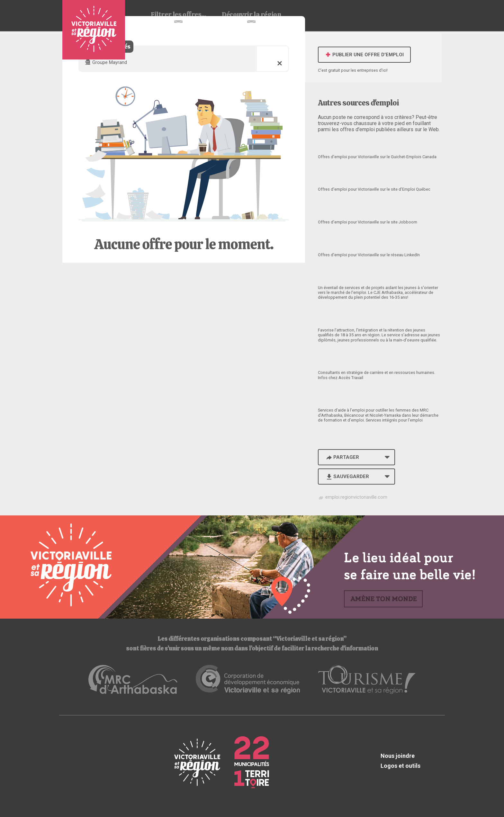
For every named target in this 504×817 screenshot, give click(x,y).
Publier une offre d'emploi (364, 55)
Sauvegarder (347, 477)
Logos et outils (401, 766)
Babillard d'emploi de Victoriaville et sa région (94, 30)
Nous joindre (398, 756)
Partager (342, 457)
